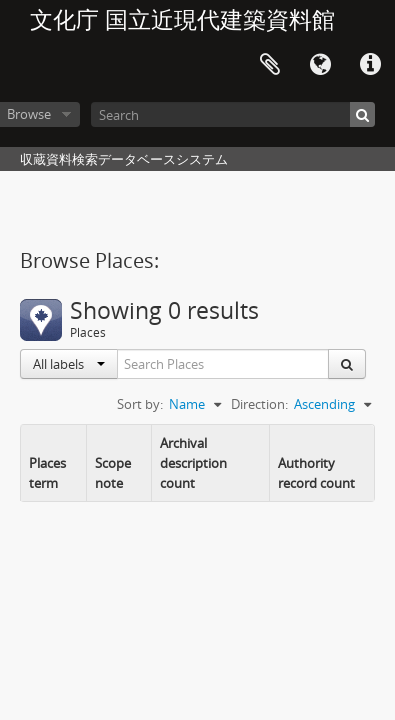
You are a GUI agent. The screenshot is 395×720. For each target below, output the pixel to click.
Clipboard (270, 65)
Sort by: (140, 404)
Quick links (370, 65)
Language (320, 65)
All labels (69, 364)
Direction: (259, 404)
